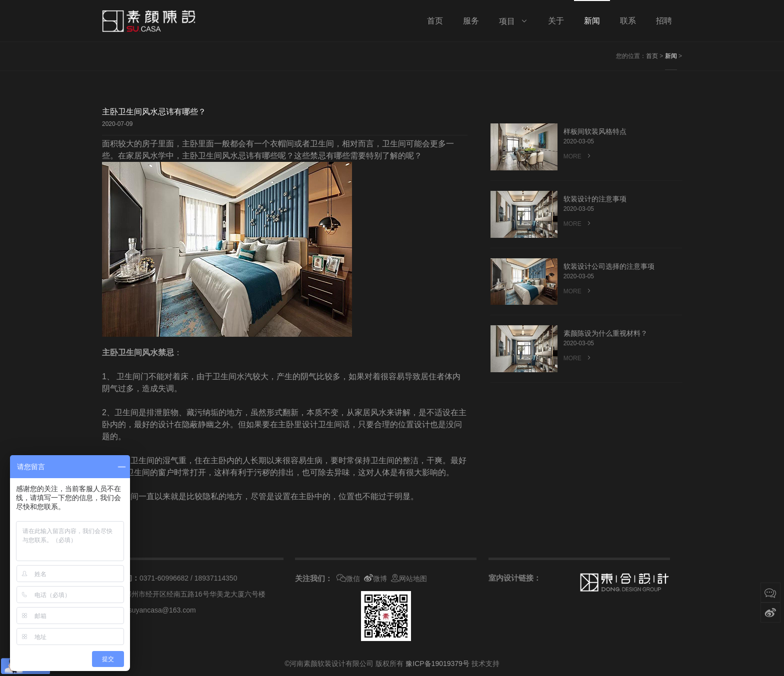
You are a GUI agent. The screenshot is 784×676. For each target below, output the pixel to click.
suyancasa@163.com (162, 610)
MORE (578, 157)
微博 (375, 579)
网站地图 (409, 579)
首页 (652, 56)
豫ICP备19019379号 (437, 664)
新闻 (671, 56)
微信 (348, 579)
